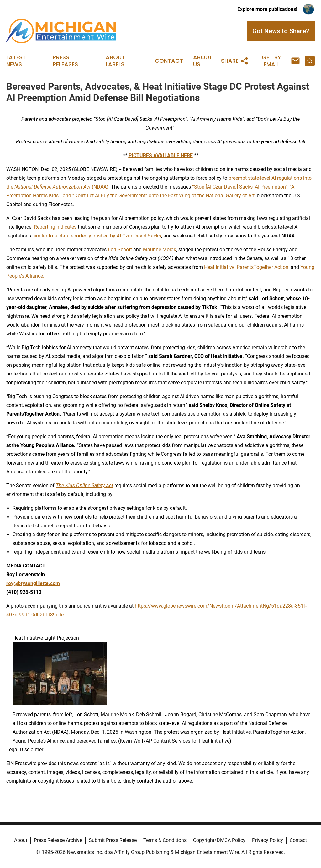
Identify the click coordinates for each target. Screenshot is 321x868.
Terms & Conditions (165, 840)
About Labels (115, 61)
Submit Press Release (113, 840)
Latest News (16, 61)
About (21, 840)
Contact (169, 61)
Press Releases (65, 61)
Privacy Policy (268, 840)
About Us (203, 61)
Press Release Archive (58, 840)
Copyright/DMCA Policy (219, 840)
